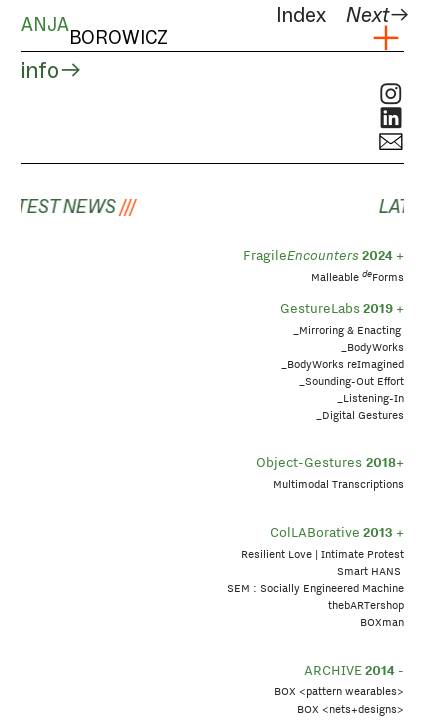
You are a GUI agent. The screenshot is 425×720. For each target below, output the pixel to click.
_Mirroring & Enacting (347, 330)
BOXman (382, 622)
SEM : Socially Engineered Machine (315, 588)
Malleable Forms (357, 277)
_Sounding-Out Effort (351, 381)
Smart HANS (370, 571)
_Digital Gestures (360, 415)
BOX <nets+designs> (350, 709)
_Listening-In (370, 398)
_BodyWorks (372, 347)
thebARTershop (366, 605)
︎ (391, 119)
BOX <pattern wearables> (339, 691)
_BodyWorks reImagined (342, 364)
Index (301, 15)
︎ (391, 95)
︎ (386, 38)
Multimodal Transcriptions (338, 484)
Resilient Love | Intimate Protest (322, 554)
